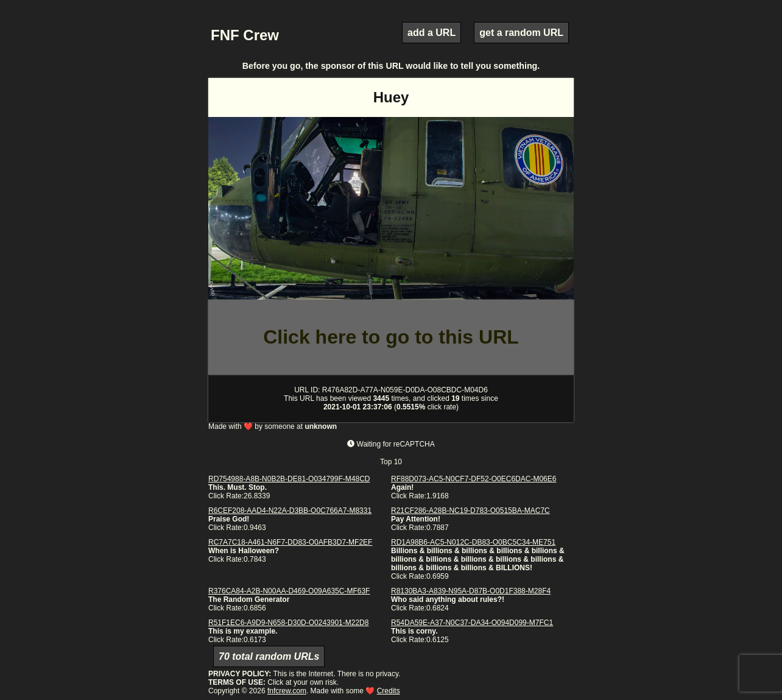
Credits (389, 691)
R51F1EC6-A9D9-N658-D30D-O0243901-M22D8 (288, 623)
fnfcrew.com (287, 691)
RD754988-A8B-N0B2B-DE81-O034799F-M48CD (289, 479)
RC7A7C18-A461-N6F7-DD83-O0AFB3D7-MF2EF (290, 542)
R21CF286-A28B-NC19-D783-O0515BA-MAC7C (470, 511)
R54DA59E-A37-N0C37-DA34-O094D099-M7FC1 (472, 623)
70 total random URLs (269, 656)
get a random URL (521, 33)
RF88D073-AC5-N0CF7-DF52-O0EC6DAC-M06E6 (474, 479)
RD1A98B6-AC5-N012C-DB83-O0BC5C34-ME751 (473, 542)
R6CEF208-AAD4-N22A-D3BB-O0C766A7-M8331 (290, 511)
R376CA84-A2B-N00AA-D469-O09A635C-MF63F (289, 591)
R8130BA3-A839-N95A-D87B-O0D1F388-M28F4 (471, 591)
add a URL (432, 33)
